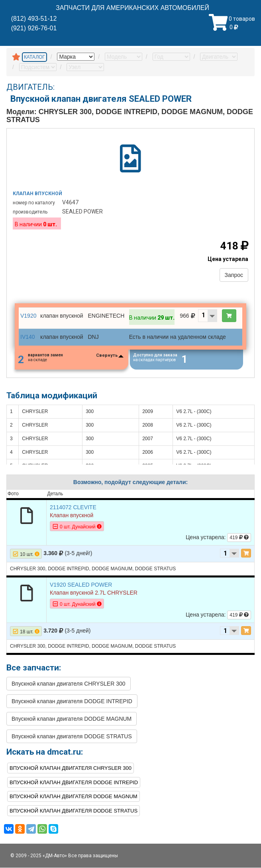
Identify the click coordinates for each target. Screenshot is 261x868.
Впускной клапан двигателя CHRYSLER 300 (69, 684)
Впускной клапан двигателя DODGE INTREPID (72, 701)
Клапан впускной (37, 194)
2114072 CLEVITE (73, 507)
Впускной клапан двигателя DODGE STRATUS (72, 736)
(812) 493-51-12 (34, 19)
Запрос (234, 275)
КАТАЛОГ (34, 57)
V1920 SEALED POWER (81, 585)
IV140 (28, 337)
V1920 (28, 316)
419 (239, 538)
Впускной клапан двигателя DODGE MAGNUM (72, 719)
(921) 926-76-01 (34, 28)
